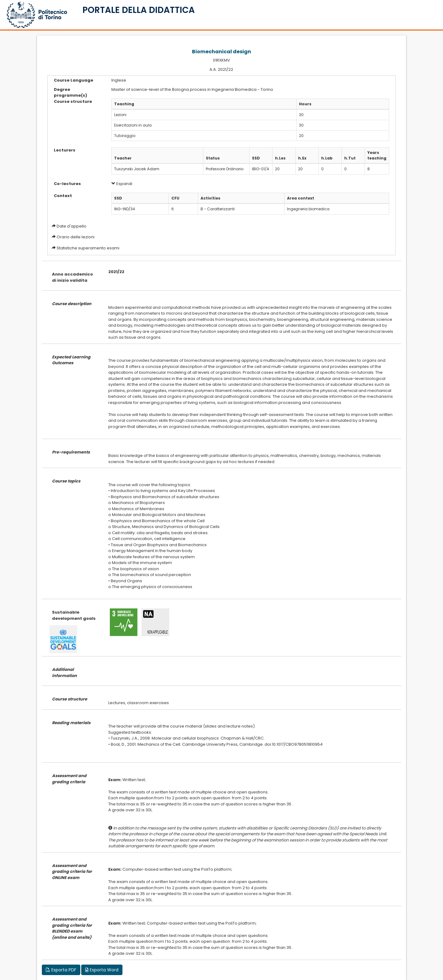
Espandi (122, 184)
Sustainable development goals (74, 615)
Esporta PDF (61, 970)
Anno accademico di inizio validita (72, 277)
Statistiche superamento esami (88, 248)
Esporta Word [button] (102, 970)
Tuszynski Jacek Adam (137, 169)
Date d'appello (72, 226)
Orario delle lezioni (76, 237)
